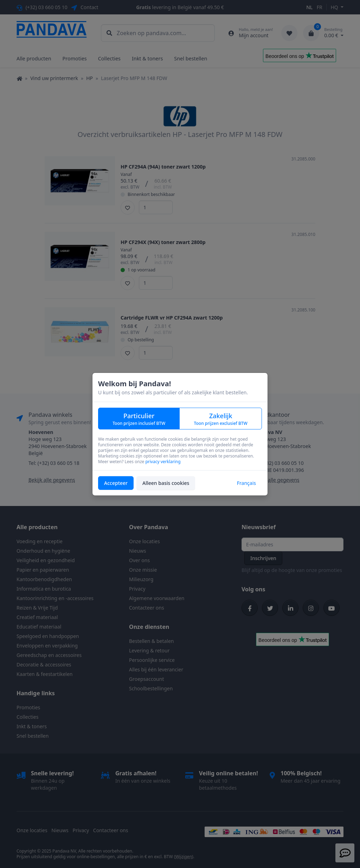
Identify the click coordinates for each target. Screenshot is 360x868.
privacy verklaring (163, 462)
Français (246, 483)
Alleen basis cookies (166, 483)
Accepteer (116, 483)
